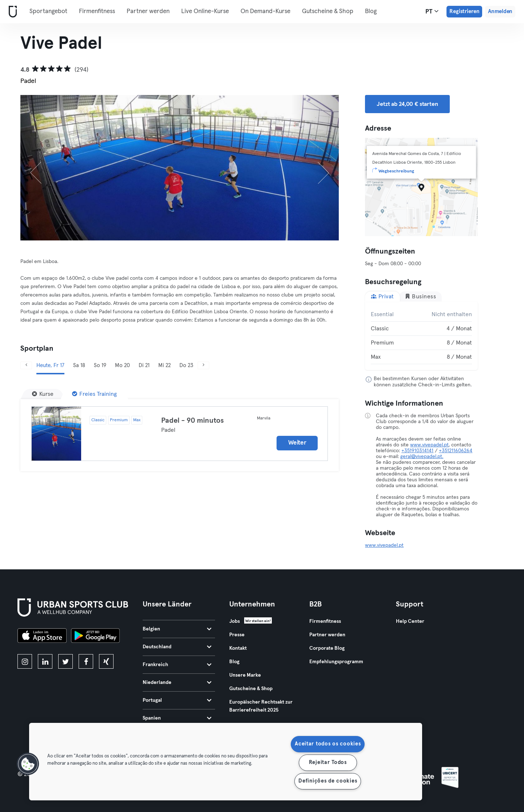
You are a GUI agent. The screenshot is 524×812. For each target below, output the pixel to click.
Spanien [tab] (177, 718)
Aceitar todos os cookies (328, 744)
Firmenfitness (97, 11)
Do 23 (186, 365)
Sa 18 (79, 365)
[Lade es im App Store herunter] (42, 637)
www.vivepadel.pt (429, 445)
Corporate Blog (327, 648)
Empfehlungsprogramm (336, 662)
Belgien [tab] (177, 629)
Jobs (235, 621)
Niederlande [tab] (177, 682)
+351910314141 (417, 451)
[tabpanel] (421, 336)
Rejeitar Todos (328, 763)
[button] (28, 764)
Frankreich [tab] (177, 665)
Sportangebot (48, 11)
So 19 (100, 365)
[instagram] (25, 661)
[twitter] (65, 661)
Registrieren (464, 11)
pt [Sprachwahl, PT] (432, 11)
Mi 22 (164, 365)
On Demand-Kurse (265, 11)
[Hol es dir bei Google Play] (95, 637)
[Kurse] (43, 394)
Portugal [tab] (177, 700)
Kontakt (238, 648)
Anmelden (500, 11)
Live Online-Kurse (205, 11)
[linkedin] (45, 661)
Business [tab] (420, 296)
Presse (237, 635)
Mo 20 (122, 365)
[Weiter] (315, 168)
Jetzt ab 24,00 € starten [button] (407, 104)
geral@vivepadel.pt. (422, 457)
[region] (226, 762)
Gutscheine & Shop (328, 11)
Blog (371, 11)
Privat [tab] (382, 296)
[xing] (106, 661)
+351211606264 (456, 451)
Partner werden (148, 11)
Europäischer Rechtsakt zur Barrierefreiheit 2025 (261, 706)
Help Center (410, 621)
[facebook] (86, 661)
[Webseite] (11, 12)
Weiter (297, 443)
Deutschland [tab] (177, 647)
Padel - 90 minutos (192, 421)
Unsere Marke (245, 675)
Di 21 (144, 365)
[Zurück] (44, 168)
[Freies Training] (94, 394)
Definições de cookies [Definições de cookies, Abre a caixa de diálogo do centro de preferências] (328, 781)
